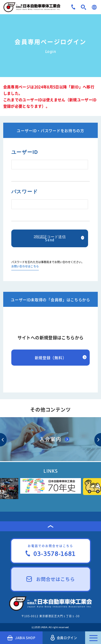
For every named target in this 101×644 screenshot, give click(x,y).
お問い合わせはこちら (25, 267)
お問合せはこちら (51, 579)
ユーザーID (25, 152)
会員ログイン (64, 638)
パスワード (25, 192)
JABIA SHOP (21, 638)
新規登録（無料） (51, 358)
